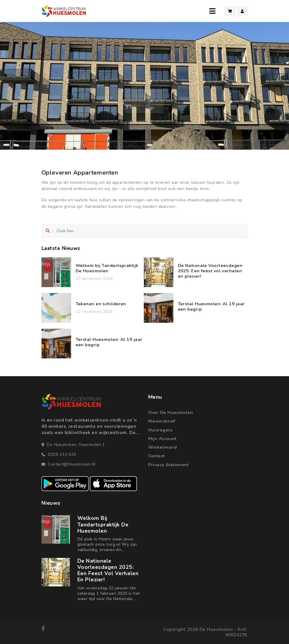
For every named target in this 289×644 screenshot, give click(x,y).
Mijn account (162, 439)
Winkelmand (162, 447)
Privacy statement (169, 465)
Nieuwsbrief (162, 421)
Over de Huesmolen (171, 412)
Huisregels (160, 430)
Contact (157, 456)
